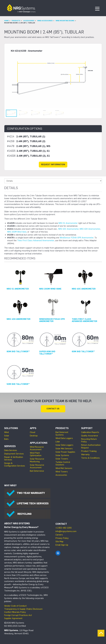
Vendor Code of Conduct (15, 606)
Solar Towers (62, 459)
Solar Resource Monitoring (37, 460)
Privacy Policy (62, 538)
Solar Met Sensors (64, 448)
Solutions (11, 428)
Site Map (59, 541)
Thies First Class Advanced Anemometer (36, 240)
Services (10, 446)
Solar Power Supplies (65, 452)
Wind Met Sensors (64, 468)
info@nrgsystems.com (66, 531)
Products (16, 21)
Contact (61, 524)
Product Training (89, 451)
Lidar (58, 442)
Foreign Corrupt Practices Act (18, 615)
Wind (6, 432)
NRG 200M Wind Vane (17, 232)
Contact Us (53, 409)
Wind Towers (62, 472)
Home (6, 21)
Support (87, 428)
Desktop (34, 436)
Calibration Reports (90, 432)
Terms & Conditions (90, 458)
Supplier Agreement (13, 618)
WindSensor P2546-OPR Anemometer (77, 238)
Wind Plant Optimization (36, 454)
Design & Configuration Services (15, 464)
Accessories (29, 21)
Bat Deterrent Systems (62, 433)
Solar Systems (62, 455)
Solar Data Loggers (64, 445)
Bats (6, 439)
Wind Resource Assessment (37, 448)
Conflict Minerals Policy (15, 612)
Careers (59, 535)
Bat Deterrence (37, 471)
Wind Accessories (45, 21)
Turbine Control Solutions (63, 463)
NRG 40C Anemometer (68, 229)
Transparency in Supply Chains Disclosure (23, 609)
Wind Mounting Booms (65, 21)
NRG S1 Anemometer (68, 223)
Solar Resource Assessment (37, 466)
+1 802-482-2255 (64, 528)
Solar (7, 436)
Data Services (11, 450)
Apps (33, 428)
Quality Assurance (90, 436)
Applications (39, 443)
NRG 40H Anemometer (90, 229)
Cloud (33, 432)
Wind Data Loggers (64, 438)
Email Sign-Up (62, 545)
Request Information (53, 164)
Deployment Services (14, 454)
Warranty (85, 454)
